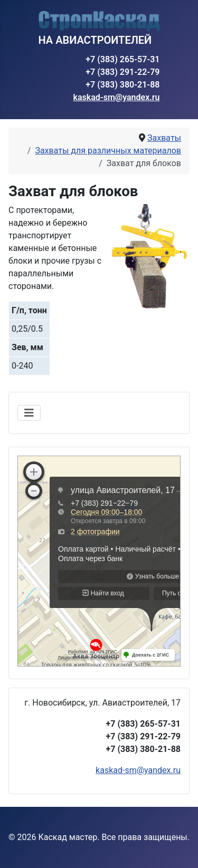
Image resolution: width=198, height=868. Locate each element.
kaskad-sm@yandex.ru (117, 97)
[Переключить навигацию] (29, 413)
